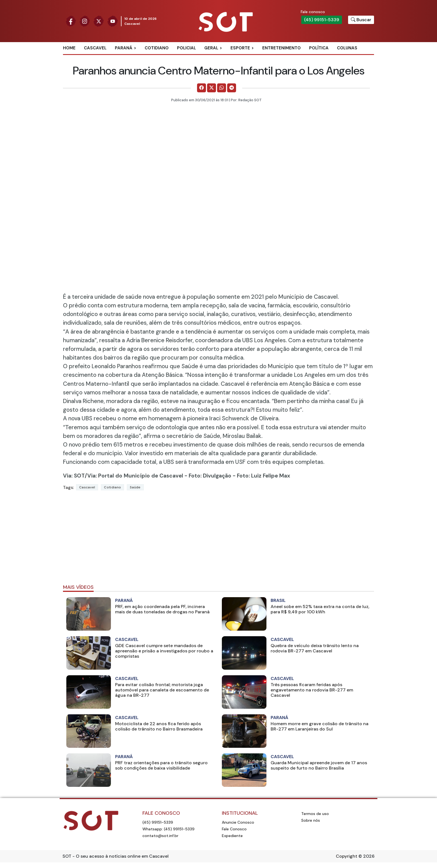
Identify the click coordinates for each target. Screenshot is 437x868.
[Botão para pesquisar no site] (361, 20)
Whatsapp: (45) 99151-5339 (168, 829)
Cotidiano (157, 48)
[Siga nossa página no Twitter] (99, 21)
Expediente (232, 836)
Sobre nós (311, 820)
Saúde (135, 487)
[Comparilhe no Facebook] (201, 88)
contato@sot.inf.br (160, 836)
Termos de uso (315, 814)
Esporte (240, 48)
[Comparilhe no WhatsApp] (222, 88)
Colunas (347, 48)
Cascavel (95, 48)
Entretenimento (281, 48)
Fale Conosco (234, 829)
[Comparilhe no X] (212, 88)
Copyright (347, 856)
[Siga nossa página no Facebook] (71, 21)
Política (319, 48)
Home (69, 48)
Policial (186, 48)
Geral (211, 48)
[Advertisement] (219, 540)
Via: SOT (74, 476)
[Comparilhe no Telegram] (232, 88)
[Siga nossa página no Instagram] (85, 21)
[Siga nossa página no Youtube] (113, 21)
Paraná (124, 48)
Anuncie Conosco (238, 822)
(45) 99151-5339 (322, 20)
